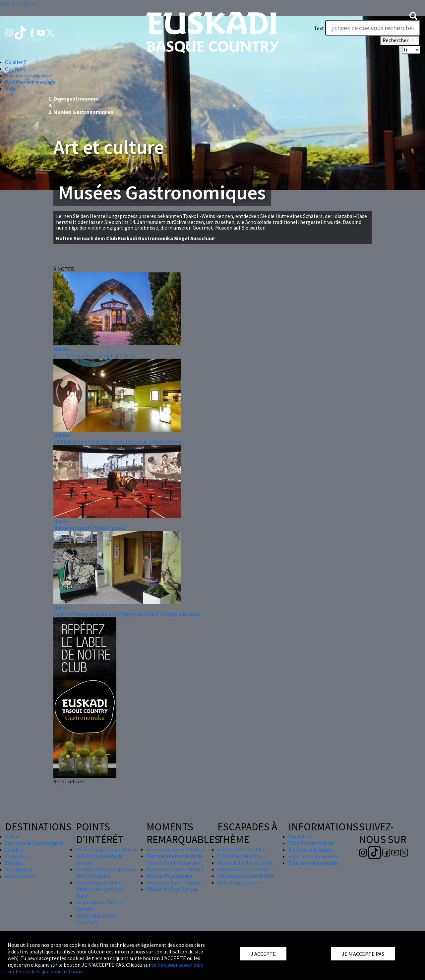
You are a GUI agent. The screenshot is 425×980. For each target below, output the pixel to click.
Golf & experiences (239, 882)
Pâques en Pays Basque (172, 889)
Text (319, 28)
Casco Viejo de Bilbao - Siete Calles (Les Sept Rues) (101, 889)
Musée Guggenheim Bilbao (106, 849)
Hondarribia (19, 870)
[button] (413, 15)
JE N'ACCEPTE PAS (363, 954)
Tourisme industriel (240, 856)
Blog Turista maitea (311, 843)
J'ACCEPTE (263, 954)
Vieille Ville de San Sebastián (96, 919)
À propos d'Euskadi (310, 850)
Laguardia (16, 856)
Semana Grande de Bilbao (175, 849)
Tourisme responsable (314, 863)
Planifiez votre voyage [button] (30, 82)
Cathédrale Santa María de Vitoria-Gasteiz (106, 873)
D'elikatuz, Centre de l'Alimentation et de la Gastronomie (119, 442)
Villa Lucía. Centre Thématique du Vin (95, 355)
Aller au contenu (19, 3)
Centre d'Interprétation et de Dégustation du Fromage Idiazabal (126, 614)
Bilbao (12, 836)
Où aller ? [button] (16, 62)
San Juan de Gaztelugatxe (34, 843)
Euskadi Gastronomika (243, 869)
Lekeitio (14, 850)
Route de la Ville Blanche (245, 863)
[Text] (373, 28)
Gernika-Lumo (21, 876)
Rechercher (400, 41)
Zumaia (13, 863)
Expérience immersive (313, 856)
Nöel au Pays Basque (169, 876)
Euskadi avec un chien (242, 849)
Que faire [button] (15, 69)
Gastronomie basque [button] (29, 75)
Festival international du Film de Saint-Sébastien (175, 859)
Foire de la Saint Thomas (175, 882)
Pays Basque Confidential (246, 876)
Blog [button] (10, 89)
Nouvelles (300, 836)
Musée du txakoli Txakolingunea (89, 528)
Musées (62, 349)
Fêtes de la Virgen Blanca (175, 869)
